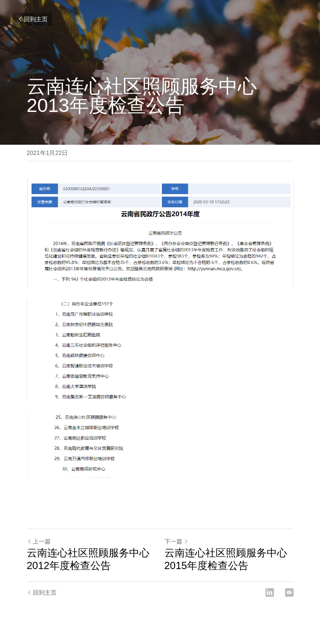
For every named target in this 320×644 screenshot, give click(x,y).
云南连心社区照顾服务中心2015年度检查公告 (226, 559)
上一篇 (39, 541)
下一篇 (176, 541)
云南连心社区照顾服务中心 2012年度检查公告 (88, 559)
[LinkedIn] (270, 592)
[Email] (289, 592)
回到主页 (32, 19)
